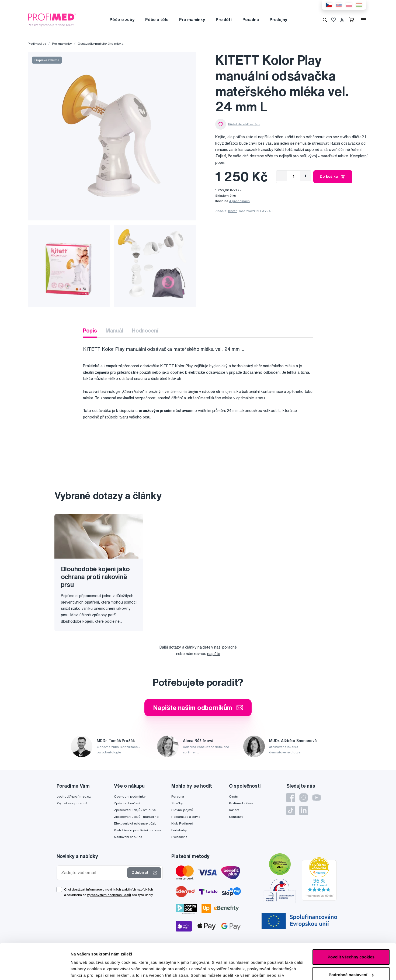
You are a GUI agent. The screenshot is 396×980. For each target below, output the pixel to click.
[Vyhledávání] (325, 20)
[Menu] (363, 20)
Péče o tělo (157, 20)
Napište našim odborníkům (198, 708)
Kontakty (236, 817)
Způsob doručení (127, 803)
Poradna (251, 20)
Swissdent (179, 837)
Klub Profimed (182, 823)
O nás (233, 796)
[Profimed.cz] (52, 19)
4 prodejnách (239, 201)
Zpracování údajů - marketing (136, 817)
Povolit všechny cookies (351, 923)
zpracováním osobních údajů (109, 895)
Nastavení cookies (128, 837)
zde (256, 955)
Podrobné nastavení (90, 969)
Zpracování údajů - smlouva (135, 810)
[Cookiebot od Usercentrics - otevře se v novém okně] (35, 969)
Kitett (232, 211)
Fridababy (179, 830)
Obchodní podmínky (130, 796)
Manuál (114, 330)
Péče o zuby (122, 20)
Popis (90, 330)
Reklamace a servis (186, 817)
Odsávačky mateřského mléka (100, 44)
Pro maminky (192, 20)
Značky (177, 803)
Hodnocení (145, 330)
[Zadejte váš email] (93, 873)
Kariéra (234, 810)
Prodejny (278, 20)
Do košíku (333, 177)
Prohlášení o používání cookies (137, 830)
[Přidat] (305, 176)
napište (213, 654)
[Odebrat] (282, 176)
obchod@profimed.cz (74, 796)
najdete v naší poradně (217, 647)
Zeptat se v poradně (72, 803)
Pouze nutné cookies (351, 959)
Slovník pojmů (182, 810)
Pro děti (224, 20)
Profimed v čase (241, 803)
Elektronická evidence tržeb (135, 823)
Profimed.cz (37, 44)
